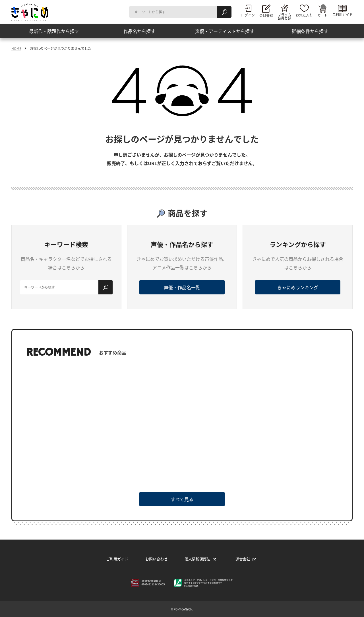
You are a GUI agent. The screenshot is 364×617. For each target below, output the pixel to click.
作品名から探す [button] (139, 31)
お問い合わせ (156, 559)
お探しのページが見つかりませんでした (61, 48)
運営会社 (246, 559)
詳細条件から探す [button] (310, 31)
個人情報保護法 (200, 559)
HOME (16, 48)
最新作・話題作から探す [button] (54, 31)
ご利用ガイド (117, 559)
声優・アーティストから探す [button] (225, 31)
